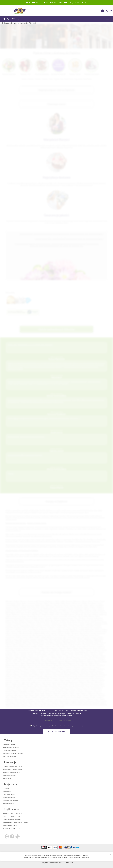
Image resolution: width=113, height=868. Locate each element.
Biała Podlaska (11, 613)
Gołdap (58, 671)
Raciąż (37, 693)
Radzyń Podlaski (72, 648)
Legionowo (59, 613)
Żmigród (42, 707)
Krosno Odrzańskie (81, 635)
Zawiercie (95, 613)
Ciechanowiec (56, 624)
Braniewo (31, 665)
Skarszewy (94, 695)
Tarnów (66, 605)
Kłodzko (67, 633)
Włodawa (16, 705)
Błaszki (94, 620)
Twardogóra (11, 703)
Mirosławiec (47, 684)
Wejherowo (16, 614)
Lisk (83, 637)
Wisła (103, 703)
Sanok (49, 650)
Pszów (16, 693)
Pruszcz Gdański (82, 646)
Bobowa (8, 622)
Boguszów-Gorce (74, 663)
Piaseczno (103, 613)
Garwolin (9, 671)
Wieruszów (88, 703)
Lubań (87, 680)
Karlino (8, 677)
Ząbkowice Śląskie (33, 660)
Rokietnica (92, 693)
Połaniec (41, 646)
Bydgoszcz (49, 601)
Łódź (36, 601)
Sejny (37, 695)
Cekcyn (30, 667)
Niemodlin (98, 641)
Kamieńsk (95, 675)
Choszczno (77, 667)
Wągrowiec (47, 703)
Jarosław (70, 618)
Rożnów (101, 648)
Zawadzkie (78, 705)
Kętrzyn (54, 633)
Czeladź (8, 626)
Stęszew (67, 697)
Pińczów (94, 690)
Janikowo (16, 675)
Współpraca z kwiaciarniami (12, 770)
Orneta (71, 688)
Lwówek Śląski (43, 639)
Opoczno (29, 645)
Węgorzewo (10, 658)
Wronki (43, 705)
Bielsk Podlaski (26, 663)
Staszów (53, 697)
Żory (13, 611)
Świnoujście (72, 616)
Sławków (15, 697)
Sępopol (63, 650)
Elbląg (37, 605)
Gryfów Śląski (63, 673)
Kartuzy (15, 633)
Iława (92, 673)
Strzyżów (31, 654)
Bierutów (41, 663)
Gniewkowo (50, 671)
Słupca (21, 697)
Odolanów (33, 688)
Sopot (67, 652)
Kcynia (14, 677)
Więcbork (96, 703)
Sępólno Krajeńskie (47, 695)
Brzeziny (81, 665)
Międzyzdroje (98, 639)
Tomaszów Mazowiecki (41, 611)
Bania (16, 620)
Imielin (101, 673)
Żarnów (68, 660)
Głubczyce (9, 629)
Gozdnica (59, 629)
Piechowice (87, 645)
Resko (95, 648)
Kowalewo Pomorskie (44, 635)
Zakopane (50, 660)
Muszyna (9, 686)
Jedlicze (37, 675)
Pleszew (8, 692)
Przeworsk (9, 648)
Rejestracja (7, 792)
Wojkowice (25, 705)
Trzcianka (80, 701)
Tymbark (19, 703)
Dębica (9, 616)
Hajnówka (72, 673)
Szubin (102, 699)
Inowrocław (62, 609)
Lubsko (21, 639)
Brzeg (69, 622)
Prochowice (80, 692)
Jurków (54, 631)
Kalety (81, 675)
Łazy (43, 682)
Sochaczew (22, 652)
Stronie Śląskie (76, 697)
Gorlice (25, 629)
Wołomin (69, 658)
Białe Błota (66, 620)
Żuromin (26, 661)
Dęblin (60, 626)
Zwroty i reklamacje (10, 756)
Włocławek (58, 605)
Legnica (92, 605)
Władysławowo (35, 658)
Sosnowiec (31, 603)
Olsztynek (55, 688)
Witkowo (9, 705)
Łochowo (62, 682)
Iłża (96, 673)
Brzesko (66, 665)
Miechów (90, 682)
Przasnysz (9, 693)
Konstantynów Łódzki (86, 677)
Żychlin (62, 707)
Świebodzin (79, 654)
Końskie (93, 633)
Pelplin (67, 690)
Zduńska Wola (82, 616)
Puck (32, 648)
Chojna (32, 624)
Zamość (100, 609)
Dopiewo (69, 669)
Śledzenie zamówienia (10, 801)
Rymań (21, 695)
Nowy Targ (81, 643)
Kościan (17, 678)
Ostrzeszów (10, 690)
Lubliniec (9, 639)
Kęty (48, 633)
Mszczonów (86, 684)
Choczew (25, 624)
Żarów (35, 707)
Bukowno (9, 667)
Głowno (16, 671)
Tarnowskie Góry (56, 611)
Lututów (33, 639)
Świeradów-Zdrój (52, 701)
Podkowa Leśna (24, 646)
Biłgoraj (80, 620)
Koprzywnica (99, 677)
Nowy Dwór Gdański (92, 686)
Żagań (30, 707)
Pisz (100, 690)
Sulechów (51, 654)
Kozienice (31, 678)
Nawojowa (90, 641)
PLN (13, 19)
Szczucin (75, 699)
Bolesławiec (27, 618)
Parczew (54, 690)
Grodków (41, 673)
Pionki (94, 645)
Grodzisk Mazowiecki (70, 629)
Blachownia (63, 663)
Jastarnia (37, 631)
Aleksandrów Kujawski (56, 661)
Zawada (74, 660)
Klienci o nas (7, 778)
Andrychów (98, 618)
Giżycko (75, 628)
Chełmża (37, 667)
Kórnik (69, 678)
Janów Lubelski (16, 631)
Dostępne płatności (10, 750)
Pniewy (15, 692)
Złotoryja (17, 707)
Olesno (102, 643)
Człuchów (16, 626)
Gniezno (8, 609)
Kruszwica (9, 680)
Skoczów (101, 695)
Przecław (92, 646)
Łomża (8, 611)
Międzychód (16, 684)
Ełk (25, 611)
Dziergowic (52, 628)
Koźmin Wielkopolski (42, 678)
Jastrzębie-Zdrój (25, 607)
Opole (18, 603)
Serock (69, 650)
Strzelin (93, 697)
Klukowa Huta (84, 633)
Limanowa (58, 637)
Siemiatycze (65, 695)
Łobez (88, 637)
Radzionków (57, 693)
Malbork (56, 618)
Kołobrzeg (22, 616)
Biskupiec (54, 663)
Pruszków (19, 611)
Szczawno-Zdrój (96, 654)
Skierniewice (36, 614)
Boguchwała (40, 622)
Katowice (69, 601)
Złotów (24, 707)
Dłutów (72, 626)
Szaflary (43, 699)
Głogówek (97, 628)
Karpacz (8, 633)
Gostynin (92, 671)
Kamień (87, 675)
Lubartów (94, 680)
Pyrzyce (37, 648)
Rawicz (72, 693)
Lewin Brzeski (48, 680)
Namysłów (82, 641)
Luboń (15, 639)
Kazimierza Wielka (39, 633)
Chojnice (42, 618)
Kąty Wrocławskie (25, 633)
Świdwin (71, 654)
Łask (28, 682)
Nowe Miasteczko (70, 643)
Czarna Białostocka (100, 624)
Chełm (29, 611)
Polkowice (65, 646)
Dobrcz (62, 669)
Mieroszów (98, 682)
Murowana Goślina (97, 684)
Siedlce (52, 607)
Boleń (48, 622)
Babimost (83, 661)
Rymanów (33, 650)
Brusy (43, 665)
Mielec (65, 611)
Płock (42, 605)
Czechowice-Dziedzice (13, 669)
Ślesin (17, 701)
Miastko (80, 639)
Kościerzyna (17, 635)
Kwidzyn (18, 637)
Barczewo (10, 663)
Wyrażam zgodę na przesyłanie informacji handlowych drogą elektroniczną (58, 726)
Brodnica (63, 622)
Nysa (35, 616)
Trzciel (36, 656)
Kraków (16, 601)
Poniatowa (51, 692)
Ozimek (72, 645)
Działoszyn (43, 628)
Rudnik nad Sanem (22, 650)
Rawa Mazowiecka (85, 648)
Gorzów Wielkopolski (13, 605)
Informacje (57, 762)
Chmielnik (17, 624)
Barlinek (22, 620)
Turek (66, 656)
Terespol (73, 701)
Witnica (25, 658)
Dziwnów (101, 669)
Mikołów (91, 616)
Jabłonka (9, 675)
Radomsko (103, 614)
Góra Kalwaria (33, 629)
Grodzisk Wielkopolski (86, 629)
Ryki (16, 695)
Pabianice (87, 609)
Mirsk (54, 684)
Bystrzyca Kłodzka (20, 667)
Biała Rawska (39, 620)
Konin (67, 607)
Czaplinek (89, 624)
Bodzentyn (23, 622)
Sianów (57, 695)
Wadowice (96, 656)
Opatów (22, 645)
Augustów (9, 620)
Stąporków (93, 652)
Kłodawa (33, 677)
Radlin (42, 693)
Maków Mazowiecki (55, 639)
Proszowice (89, 692)
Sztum (16, 656)
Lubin (55, 609)
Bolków (92, 663)
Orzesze (77, 688)
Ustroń (77, 656)
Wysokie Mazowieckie (97, 658)
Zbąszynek (82, 660)
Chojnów (60, 667)
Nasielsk (30, 686)
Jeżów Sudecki (58, 675)
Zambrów (65, 705)
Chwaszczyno (87, 667)
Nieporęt (19, 643)
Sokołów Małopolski (34, 652)
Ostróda (56, 645)
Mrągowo (26, 641)
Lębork (31, 637)
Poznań (30, 601)
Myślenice (34, 641)
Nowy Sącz (35, 607)
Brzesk (75, 622)
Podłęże (34, 646)
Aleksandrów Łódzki (72, 661)
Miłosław (38, 684)
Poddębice (32, 692)
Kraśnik (71, 635)
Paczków (78, 645)
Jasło (31, 631)
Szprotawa (9, 656)
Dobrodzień (90, 626)
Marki (74, 639)
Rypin (26, 695)
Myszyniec (58, 641)
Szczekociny (67, 699)
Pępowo (73, 690)
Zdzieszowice (92, 660)
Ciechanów (47, 616)
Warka (30, 703)
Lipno (65, 637)
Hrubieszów (84, 673)
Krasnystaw (84, 678)
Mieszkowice (10, 641)
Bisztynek (87, 620)
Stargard (100, 607)
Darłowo (55, 669)
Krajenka (76, 678)
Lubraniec (17, 682)
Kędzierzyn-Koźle (91, 611)
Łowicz (76, 682)
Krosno (15, 616)
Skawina (89, 650)
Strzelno (100, 697)
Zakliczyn (57, 705)
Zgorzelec (101, 660)
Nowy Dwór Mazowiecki (36, 643)
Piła (72, 607)
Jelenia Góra (45, 607)
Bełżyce (17, 663)
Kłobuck (60, 633)
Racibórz (67, 613)
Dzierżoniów (61, 628)
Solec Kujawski (44, 697)
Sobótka (28, 697)
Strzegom (86, 697)
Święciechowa (64, 701)
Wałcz (103, 656)
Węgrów (68, 703)
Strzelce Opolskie (20, 654)
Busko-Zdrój (90, 622)
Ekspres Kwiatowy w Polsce (13, 767)
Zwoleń (32, 661)
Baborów (90, 661)
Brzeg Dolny (58, 665)
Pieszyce (87, 690)
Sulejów (64, 654)
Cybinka (81, 624)
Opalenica (64, 688)
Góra (14, 673)
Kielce (90, 601)
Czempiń (25, 669)
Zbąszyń (86, 705)
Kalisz (86, 605)
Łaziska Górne (36, 682)
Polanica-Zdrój (50, 646)
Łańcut (25, 637)
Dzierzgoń (93, 669)
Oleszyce (47, 688)
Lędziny (56, 680)
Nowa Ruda (53, 686)
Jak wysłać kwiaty (9, 745)
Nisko (25, 643)
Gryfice (97, 629)
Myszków (50, 641)
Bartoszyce (30, 620)
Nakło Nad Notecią (19, 686)
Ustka (72, 656)
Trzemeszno (89, 701)
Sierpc (80, 695)
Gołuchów (84, 671)
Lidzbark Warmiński (47, 637)
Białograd (57, 620)
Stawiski (60, 697)
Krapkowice (63, 635)
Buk (87, 665)
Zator (71, 705)
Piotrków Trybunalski (75, 609)
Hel (78, 673)
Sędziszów (56, 650)
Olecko (40, 688)
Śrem (72, 652)
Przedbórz (100, 646)
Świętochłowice (85, 613)
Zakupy (57, 740)
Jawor (31, 675)
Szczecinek (63, 616)
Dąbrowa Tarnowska (43, 626)
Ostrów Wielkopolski (45, 609)
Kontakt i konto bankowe (12, 773)
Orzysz (84, 688)
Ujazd (25, 703)
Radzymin (62, 648)
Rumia (9, 614)
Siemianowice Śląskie (81, 607)
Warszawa (9, 601)
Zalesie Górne (59, 660)
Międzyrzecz (88, 639)
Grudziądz (99, 605)
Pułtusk (22, 693)
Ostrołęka (75, 613)
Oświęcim (82, 618)
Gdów (69, 628)
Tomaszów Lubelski (26, 656)
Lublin (63, 601)
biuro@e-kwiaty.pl (14, 820)
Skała (83, 650)
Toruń (102, 601)
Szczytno (82, 699)
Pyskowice (30, 693)
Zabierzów (22, 660)
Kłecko (26, 677)
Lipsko (74, 680)
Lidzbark (67, 680)
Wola (32, 705)
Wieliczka (18, 658)
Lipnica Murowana (74, 637)
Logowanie (7, 789)
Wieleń (74, 703)
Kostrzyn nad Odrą (28, 635)
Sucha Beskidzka (41, 654)
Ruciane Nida (10, 650)
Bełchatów (21, 613)
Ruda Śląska (92, 603)
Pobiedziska (23, 692)
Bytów (104, 622)
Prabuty (65, 692)
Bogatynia (31, 622)
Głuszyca (41, 671)
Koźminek (54, 678)
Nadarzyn (66, 641)
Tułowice (60, 656)
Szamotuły (58, 699)
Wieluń (80, 703)
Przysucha (18, 648)
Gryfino (104, 629)
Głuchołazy (33, 671)
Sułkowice (17, 699)
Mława (60, 684)
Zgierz (41, 613)
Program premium (9, 798)
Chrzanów (47, 624)
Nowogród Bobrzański (77, 686)
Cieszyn (75, 624)
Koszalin (80, 605)
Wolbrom (54, 658)
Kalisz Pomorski (63, 631)
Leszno (94, 609)
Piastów (80, 690)
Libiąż (62, 680)
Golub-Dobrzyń (67, 671)
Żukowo (55, 707)
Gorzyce (51, 629)
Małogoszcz (67, 639)
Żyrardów (49, 618)
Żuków (19, 661)
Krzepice (17, 680)
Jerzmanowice (46, 631)
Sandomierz (41, 650)
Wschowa (84, 658)
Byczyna (98, 622)
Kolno (55, 677)
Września (77, 658)
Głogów (93, 607)
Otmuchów (64, 645)
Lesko (34, 680)
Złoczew (9, 707)
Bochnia (15, 622)
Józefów (75, 675)
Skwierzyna (97, 650)
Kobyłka (40, 677)
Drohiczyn (76, 669)
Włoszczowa (46, 658)
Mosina (78, 684)
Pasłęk (61, 690)
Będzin (35, 613)
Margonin (83, 682)
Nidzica (36, 686)
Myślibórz (42, 641)
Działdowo (85, 669)
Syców (37, 699)
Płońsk (15, 646)
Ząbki (15, 660)
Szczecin (42, 601)
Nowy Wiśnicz (16, 688)
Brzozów (81, 622)
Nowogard (89, 643)
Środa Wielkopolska (82, 652)
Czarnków (96, 667)
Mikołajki (19, 641)
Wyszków (9, 660)
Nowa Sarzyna (63, 686)
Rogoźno (84, 693)
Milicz (32, 684)
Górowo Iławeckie (23, 673)
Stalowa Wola (79, 611)
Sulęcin (58, 654)
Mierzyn (8, 684)
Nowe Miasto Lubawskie (54, 643)
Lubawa (101, 680)
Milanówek (25, 684)
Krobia (92, 678)
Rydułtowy (9, 695)
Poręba (59, 692)
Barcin (104, 661)
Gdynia (84, 601)
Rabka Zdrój (45, 648)
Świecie (87, 654)
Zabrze (52, 603)
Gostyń (99, 671)
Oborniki (25, 688)
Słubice (15, 652)
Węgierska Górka (58, 703)
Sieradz (30, 616)
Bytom (68, 603)
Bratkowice (55, 622)
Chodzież (53, 667)
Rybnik (84, 603)
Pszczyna (26, 648)
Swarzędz (30, 699)
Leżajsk (37, 637)
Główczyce (24, 671)
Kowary (23, 678)
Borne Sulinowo (21, 665)
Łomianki (69, 682)
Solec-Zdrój (60, 652)
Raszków (66, 693)
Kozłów (55, 635)
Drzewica (26, 628)
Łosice (100, 637)
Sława (9, 652)
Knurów (63, 618)
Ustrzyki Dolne (86, 656)
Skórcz (8, 697)
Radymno (49, 693)
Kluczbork (75, 633)
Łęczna (48, 682)
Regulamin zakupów (10, 776)
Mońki (72, 684)
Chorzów (73, 605)
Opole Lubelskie (39, 645)
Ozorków (18, 690)
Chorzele (39, 624)
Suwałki (34, 609)
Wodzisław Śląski (48, 614)
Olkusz (15, 645)
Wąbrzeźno (38, 703)
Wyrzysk (50, 705)
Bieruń (35, 663)
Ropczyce (100, 693)
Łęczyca (55, 682)
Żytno (38, 661)
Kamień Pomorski (76, 631)
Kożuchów (62, 678)
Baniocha (98, 661)
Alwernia (90, 618)
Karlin (104, 631)
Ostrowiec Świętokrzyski (21, 609)
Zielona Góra (76, 603)
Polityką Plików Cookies (79, 855)
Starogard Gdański (68, 614)
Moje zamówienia (9, 795)
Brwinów (50, 665)
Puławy (57, 614)
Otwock (55, 616)
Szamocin (50, 699)
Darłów (54, 626)
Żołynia (48, 707)
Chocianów (45, 667)
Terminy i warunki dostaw (12, 748)
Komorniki (74, 677)
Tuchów (104, 701)
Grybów (54, 673)
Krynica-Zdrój (94, 635)
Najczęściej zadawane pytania (13, 753)
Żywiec (44, 661)
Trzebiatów (44, 656)
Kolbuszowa (48, 677)
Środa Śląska (30, 701)
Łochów (94, 637)
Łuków (27, 639)
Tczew (71, 611)
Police (58, 646)
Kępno (20, 677)
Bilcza (48, 663)
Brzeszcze (74, 665)
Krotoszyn (99, 678)
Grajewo (34, 673)
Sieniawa (73, 695)
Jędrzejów (67, 675)
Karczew (98, 631)
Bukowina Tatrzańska (96, 665)
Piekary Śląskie (49, 613)
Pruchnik (97, 692)
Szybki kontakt (57, 809)
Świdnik (35, 618)
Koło (67, 677)
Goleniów (18, 629)
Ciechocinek (66, 624)
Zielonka (9, 661)
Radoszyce (54, 648)
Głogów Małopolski (86, 628)
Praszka (72, 692)
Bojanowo (85, 663)
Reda (78, 693)
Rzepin (32, 695)
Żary (76, 618)
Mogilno (66, 684)
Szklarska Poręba (92, 699)
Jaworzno (9, 607)
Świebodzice (40, 701)
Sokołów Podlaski (48, 652)
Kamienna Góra (88, 631)
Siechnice (76, 650)
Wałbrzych (49, 605)
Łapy (24, 682)
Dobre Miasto (80, 626)
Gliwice (46, 603)
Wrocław (23, 601)
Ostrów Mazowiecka (94, 688)
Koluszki (62, 677)
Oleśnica (9, 645)
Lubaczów (81, 680)
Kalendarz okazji (8, 804)
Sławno (104, 650)
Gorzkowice (43, 629)
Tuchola (97, 701)
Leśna (40, 680)
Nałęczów (73, 641)
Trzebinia (52, 656)
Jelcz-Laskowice (46, 675)
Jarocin (25, 631)
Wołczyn (62, 658)
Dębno (65, 626)
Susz (24, 699)
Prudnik (73, 646)
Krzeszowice (10, 637)
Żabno (43, 660)
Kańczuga (102, 675)
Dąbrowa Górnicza (28, 605)
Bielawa (73, 620)
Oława (96, 643)
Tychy (99, 603)
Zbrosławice (94, 705)
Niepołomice (10, 643)
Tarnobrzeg (79, 614)
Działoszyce (34, 628)
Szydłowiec (10, 701)
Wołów (37, 705)
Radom (24, 603)
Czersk (32, 669)
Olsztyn (96, 601)
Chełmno (10, 624)
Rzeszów (39, 603)
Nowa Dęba (44, 686)
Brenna (38, 665)
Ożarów (25, 690)
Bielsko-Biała (60, 603)
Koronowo (9, 678)
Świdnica (29, 613)
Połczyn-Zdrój (42, 692)
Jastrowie (24, 675)
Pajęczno (47, 690)
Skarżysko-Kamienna (91, 614)
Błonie (100, 620)
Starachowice (26, 614)
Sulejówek (9, 699)
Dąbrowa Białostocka (28, 626)
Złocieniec (103, 705)
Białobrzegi (49, 620)
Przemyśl (101, 611)
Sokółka (35, 697)
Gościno (8, 673)
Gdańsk (57, 601)
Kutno (40, 616)
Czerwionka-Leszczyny (43, 669)
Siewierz (86, 695)
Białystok (77, 601)
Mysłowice (60, 607)
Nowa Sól (18, 618)
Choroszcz (68, 667)
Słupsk (16, 607)
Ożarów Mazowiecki (36, 690)
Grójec (48, 673)
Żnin (14, 661)
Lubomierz (9, 682)
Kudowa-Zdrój (26, 680)
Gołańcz (76, 671)
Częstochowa (10, 603)
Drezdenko (18, 628)
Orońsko (49, 645)
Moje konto (57, 784)
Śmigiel (22, 701)
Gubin (8, 631)
